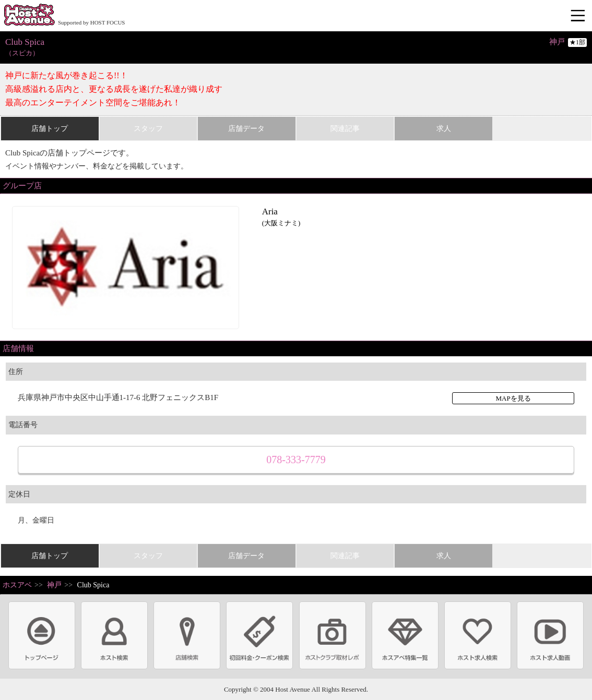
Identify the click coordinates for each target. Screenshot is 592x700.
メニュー (579, 16)
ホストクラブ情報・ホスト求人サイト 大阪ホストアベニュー (29, 16)
